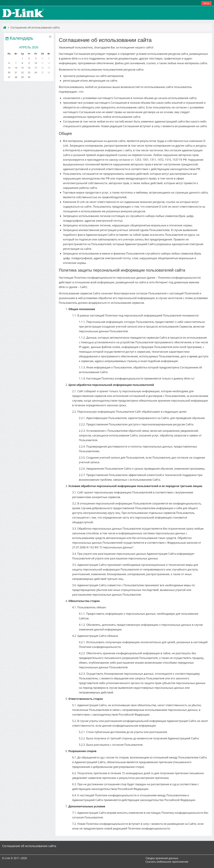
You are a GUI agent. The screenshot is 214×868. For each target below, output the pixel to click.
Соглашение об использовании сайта (35, 27)
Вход (206, 3)
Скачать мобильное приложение (167, 862)
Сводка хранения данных (162, 858)
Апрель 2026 (28, 47)
